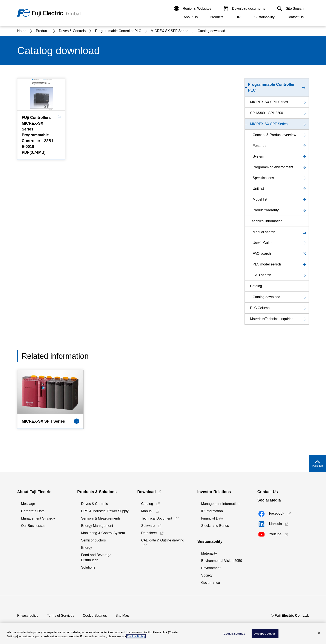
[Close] (319, 633)
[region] (163, 633)
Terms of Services (61, 616)
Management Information (220, 504)
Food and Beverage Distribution (96, 557)
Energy (87, 548)
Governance (211, 583)
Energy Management (97, 526)
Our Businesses (33, 526)
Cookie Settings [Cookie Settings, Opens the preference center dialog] (234, 634)
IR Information (212, 511)
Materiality (209, 553)
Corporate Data (33, 511)
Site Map (122, 616)
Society (207, 575)
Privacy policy (28, 616)
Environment (211, 568)
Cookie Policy (136, 636)
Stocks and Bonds (215, 526)
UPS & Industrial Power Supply (105, 511)
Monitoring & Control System (103, 533)
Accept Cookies (265, 634)
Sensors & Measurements (101, 518)
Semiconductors (93, 540)
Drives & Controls (94, 504)
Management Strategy (38, 518)
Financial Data (212, 518)
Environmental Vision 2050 (222, 561)
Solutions (88, 567)
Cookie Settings (95, 616)
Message (28, 504)
